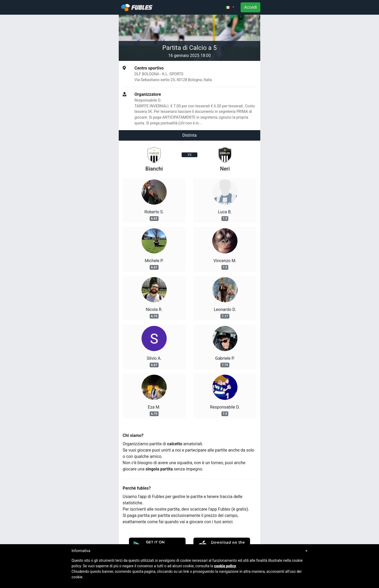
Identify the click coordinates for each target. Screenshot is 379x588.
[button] (230, 7)
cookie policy (225, 566)
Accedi (250, 7)
